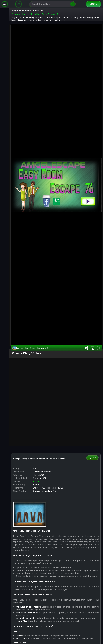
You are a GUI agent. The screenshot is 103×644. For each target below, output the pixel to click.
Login (93, 4)
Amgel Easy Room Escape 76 (30, 341)
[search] (73, 4)
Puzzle (36, 475)
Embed (92, 451)
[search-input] (50, 4)
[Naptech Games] (19, 4)
